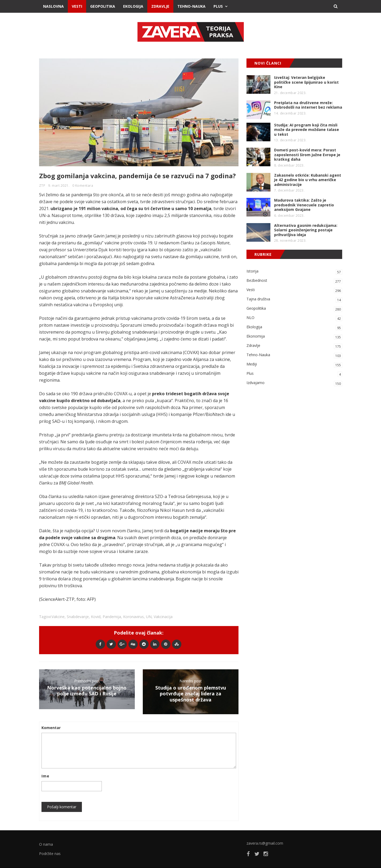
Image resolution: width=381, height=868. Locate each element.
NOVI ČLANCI (268, 63)
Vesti (77, 6)
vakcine (58, 617)
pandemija (112, 617)
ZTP (42, 186)
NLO (294, 318)
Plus (218, 6)
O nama (46, 844)
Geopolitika (103, 6)
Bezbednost (294, 281)
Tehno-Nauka (191, 6)
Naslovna (53, 6)
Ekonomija (294, 337)
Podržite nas (50, 854)
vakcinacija (163, 617)
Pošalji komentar (62, 807)
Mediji (294, 365)
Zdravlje (160, 6)
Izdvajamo (294, 383)
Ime (45, 776)
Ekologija (133, 6)
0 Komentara (83, 186)
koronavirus (133, 617)
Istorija (294, 272)
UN (149, 617)
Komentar (51, 728)
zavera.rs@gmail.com (265, 843)
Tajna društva (294, 299)
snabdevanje (78, 617)
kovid (96, 617)
